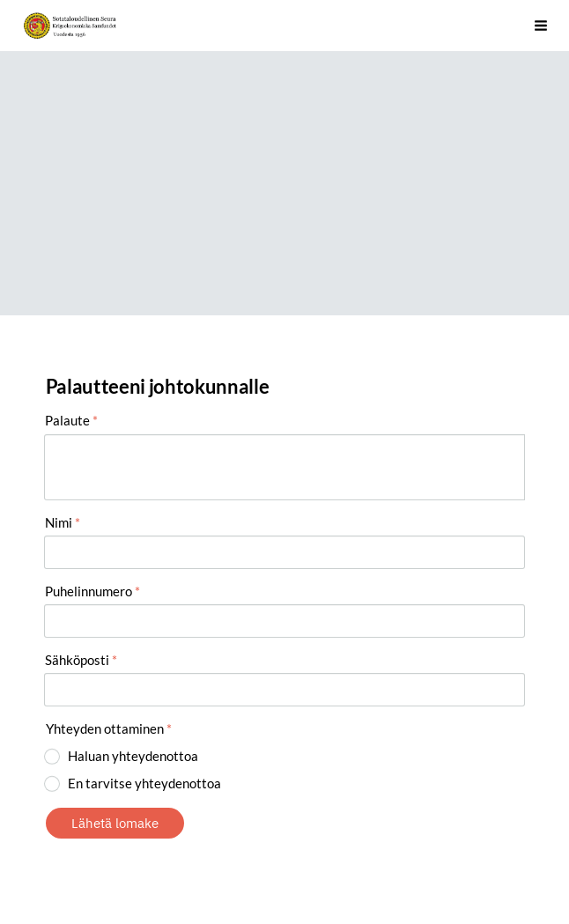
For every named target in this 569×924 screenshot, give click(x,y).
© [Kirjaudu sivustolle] (52, 836)
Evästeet (69, 869)
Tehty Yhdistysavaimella (159, 869)
